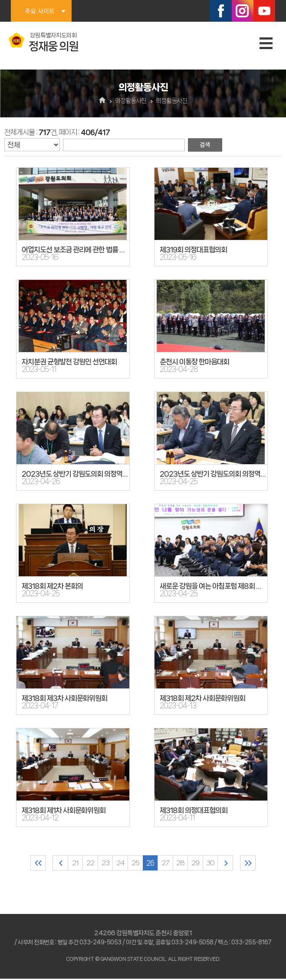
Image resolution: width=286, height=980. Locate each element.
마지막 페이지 (259, 864)
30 (217, 864)
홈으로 (102, 101)
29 (201, 864)
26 (151, 864)
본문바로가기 (0, 0)
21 (69, 864)
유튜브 (264, 11)
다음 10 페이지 (234, 864)
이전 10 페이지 (52, 864)
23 (102, 864)
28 (184, 864)
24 (118, 864)
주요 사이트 (39, 11)
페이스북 (221, 11)
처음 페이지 (27, 864)
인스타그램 (243, 11)
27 (168, 864)
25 (135, 864)
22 (85, 864)
